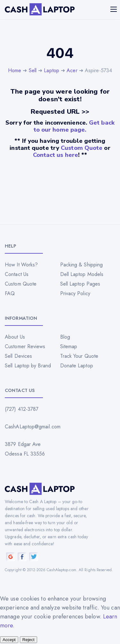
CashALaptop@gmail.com (33, 427)
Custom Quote (82, 148)
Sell (33, 70)
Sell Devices (18, 356)
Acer (72, 70)
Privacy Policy (75, 293)
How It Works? (21, 265)
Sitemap (69, 346)
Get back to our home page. (74, 126)
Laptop (52, 70)
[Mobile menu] (114, 9)
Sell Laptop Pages (80, 284)
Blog (65, 337)
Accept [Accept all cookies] (9, 640)
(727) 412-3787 (22, 409)
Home (15, 70)
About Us (15, 337)
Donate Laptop (77, 366)
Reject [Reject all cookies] (28, 640)
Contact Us (17, 274)
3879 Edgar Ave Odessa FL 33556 (25, 449)
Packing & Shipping (82, 265)
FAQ (10, 293)
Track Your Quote (79, 356)
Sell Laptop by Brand (28, 366)
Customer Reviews (25, 346)
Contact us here (56, 155)
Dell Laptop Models (82, 274)
